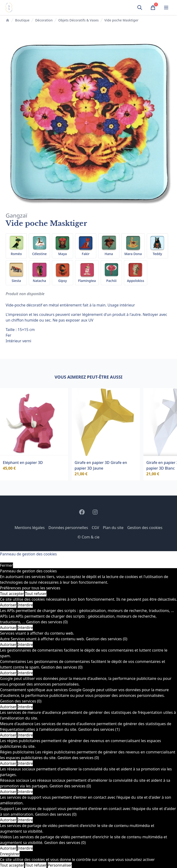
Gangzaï (16, 215)
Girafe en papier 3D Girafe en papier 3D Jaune (101, 465)
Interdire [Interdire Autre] (25, 645)
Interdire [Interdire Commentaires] (25, 673)
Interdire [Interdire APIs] (25, 628)
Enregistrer (10, 854)
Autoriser (8, 605)
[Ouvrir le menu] (166, 8)
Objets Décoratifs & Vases (78, 20)
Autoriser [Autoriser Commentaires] (8, 673)
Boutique (22, 20)
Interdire (25, 605)
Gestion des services (47, 622)
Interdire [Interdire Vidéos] (25, 848)
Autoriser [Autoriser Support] (8, 820)
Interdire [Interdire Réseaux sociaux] (25, 792)
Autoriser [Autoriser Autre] (8, 645)
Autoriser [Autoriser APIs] (8, 628)
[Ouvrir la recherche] (140, 8)
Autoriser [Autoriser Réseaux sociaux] (8, 792)
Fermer (6, 565)
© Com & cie (88, 537)
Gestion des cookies (145, 528)
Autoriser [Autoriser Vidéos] (8, 848)
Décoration (44, 20)
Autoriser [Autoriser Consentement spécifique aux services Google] (8, 707)
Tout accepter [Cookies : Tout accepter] (12, 594)
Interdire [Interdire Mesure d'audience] (25, 735)
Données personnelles (68, 528)
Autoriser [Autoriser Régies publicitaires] (8, 763)
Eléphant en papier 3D (23, 463)
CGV (95, 528)
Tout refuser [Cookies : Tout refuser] (36, 594)
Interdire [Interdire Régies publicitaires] (25, 763)
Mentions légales (30, 528)
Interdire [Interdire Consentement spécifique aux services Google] (25, 707)
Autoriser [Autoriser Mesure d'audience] (8, 735)
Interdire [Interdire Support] (25, 820)
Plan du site (113, 528)
